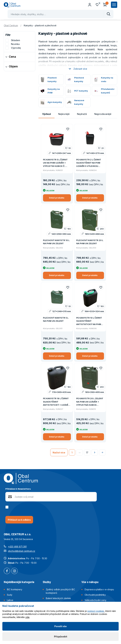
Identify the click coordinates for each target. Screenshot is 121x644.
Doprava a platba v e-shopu (99, 589)
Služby (47, 582)
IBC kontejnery (15, 589)
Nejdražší (82, 114)
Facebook (7, 571)
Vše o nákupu (90, 582)
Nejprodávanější (103, 114)
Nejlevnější (64, 114)
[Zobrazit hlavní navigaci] (114, 5)
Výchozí (46, 114)
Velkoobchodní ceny (95, 600)
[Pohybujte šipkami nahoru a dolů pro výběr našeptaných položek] (60, 14)
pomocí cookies (96, 611)
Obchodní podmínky (95, 595)
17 (87, 453)
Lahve (10, 600)
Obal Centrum (11, 25)
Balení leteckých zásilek (58, 598)
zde (27, 617)
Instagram (14, 571)
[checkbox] (7, 507)
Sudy (10, 595)
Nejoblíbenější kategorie (19, 582)
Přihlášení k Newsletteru (18, 489)
